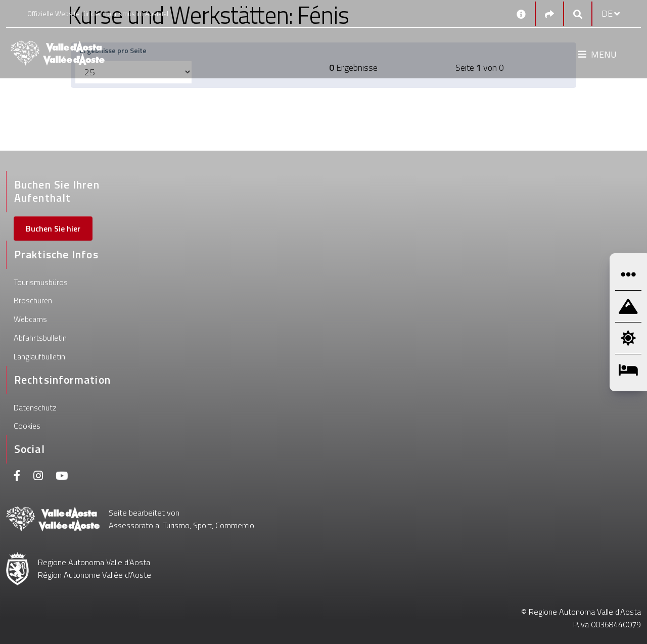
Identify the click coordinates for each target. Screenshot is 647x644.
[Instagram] (38, 477)
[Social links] (549, 14)
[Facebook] (17, 477)
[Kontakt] (521, 14)
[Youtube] (62, 477)
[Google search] (578, 14)
